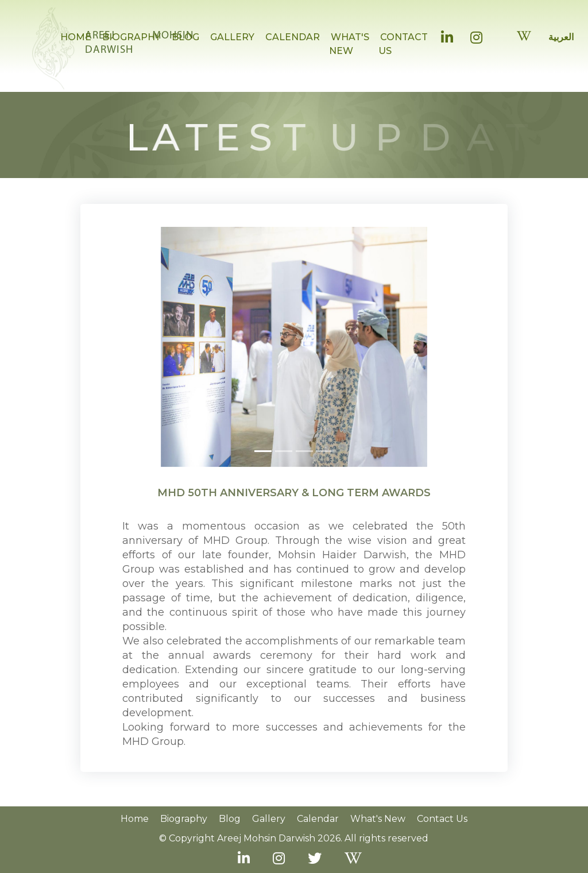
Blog (230, 819)
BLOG (185, 37)
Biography (184, 819)
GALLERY (232, 37)
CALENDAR (293, 37)
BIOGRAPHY (131, 37)
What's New (378, 819)
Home (135, 819)
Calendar (318, 819)
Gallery (269, 819)
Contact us (442, 819)
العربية (561, 37)
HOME (76, 37)
